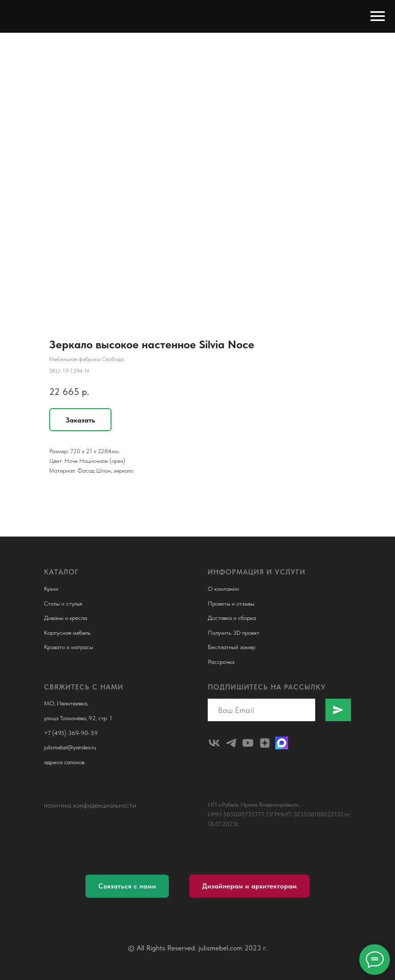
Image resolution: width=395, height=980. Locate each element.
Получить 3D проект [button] (234, 633)
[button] (127, 886)
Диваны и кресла (65, 618)
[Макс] (282, 743)
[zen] (265, 743)
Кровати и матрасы (69, 647)
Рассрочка (221, 662)
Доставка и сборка (232, 618)
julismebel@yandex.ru (70, 747)
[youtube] (248, 743)
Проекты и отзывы (231, 604)
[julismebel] (214, 743)
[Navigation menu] (378, 16)
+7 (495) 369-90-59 (71, 733)
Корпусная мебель (67, 633)
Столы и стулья (63, 604)
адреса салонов (64, 762)
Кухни (51, 589)
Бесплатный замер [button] (232, 647)
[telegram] (231, 743)
